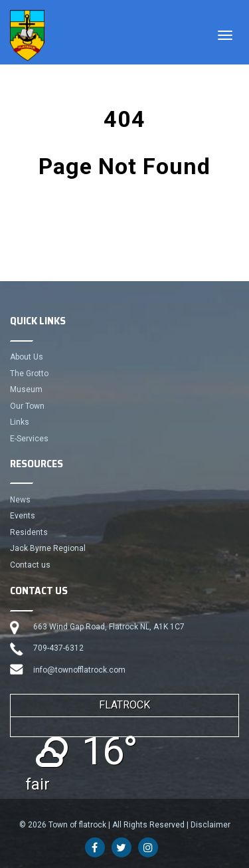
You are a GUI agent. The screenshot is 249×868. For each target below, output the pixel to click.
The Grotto (29, 374)
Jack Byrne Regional (48, 548)
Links (20, 422)
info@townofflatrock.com (79, 670)
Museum (26, 389)
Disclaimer (210, 825)
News (20, 500)
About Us (27, 357)
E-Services (29, 439)
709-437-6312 (58, 648)
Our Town (27, 406)
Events (23, 516)
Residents (29, 532)
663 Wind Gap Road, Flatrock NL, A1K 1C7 (109, 627)
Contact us (30, 565)
